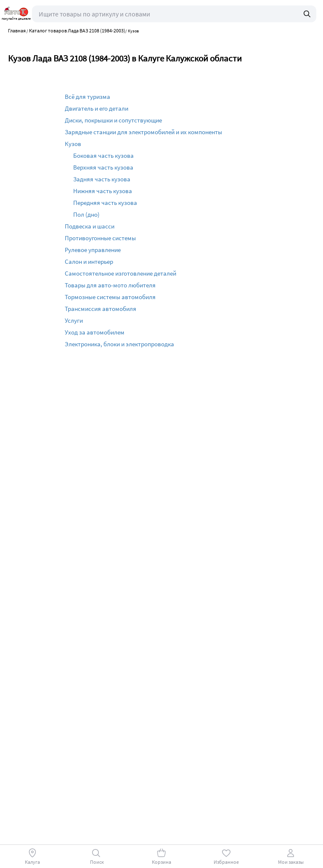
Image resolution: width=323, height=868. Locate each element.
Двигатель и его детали (97, 108)
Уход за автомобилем (95, 332)
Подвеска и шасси (90, 226)
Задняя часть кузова (102, 179)
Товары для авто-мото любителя (110, 285)
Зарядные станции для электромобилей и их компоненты (143, 132)
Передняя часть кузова (105, 203)
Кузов (73, 144)
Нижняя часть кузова (103, 191)
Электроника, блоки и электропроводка (119, 344)
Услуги (74, 320)
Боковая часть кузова (103, 155)
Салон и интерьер (89, 261)
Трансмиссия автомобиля (101, 309)
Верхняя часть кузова (103, 167)
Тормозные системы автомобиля (110, 297)
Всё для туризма (87, 97)
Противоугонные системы (100, 238)
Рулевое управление (93, 250)
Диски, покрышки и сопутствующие (113, 120)
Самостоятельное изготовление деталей (120, 273)
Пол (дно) (86, 214)
